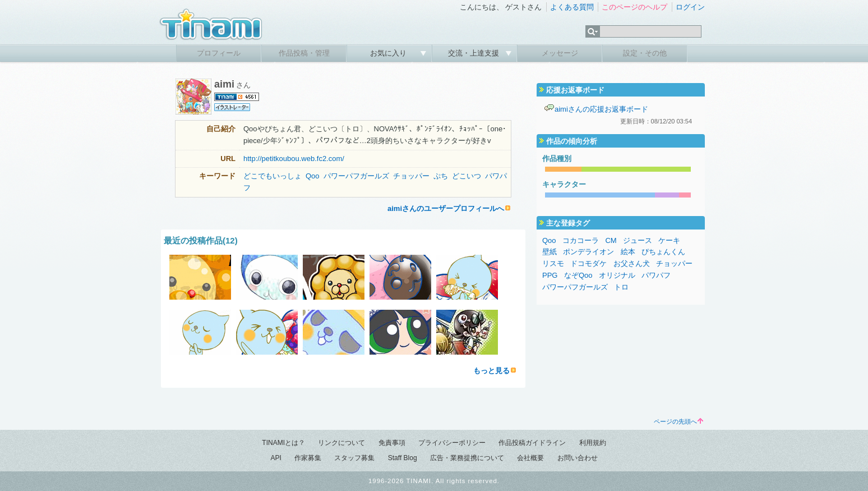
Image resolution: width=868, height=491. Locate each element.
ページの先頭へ (678, 421)
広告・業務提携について (467, 458)
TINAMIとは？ (283, 443)
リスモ (553, 263)
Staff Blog (403, 458)
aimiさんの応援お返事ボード (601, 109)
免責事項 (392, 443)
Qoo (313, 176)
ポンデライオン (588, 252)
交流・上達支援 (475, 53)
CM (611, 240)
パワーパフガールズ (356, 176)
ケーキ (669, 240)
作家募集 (308, 458)
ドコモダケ (588, 263)
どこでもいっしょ (273, 176)
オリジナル (617, 275)
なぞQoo (578, 275)
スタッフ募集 (354, 458)
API (276, 458)
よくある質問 (572, 7)
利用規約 (593, 443)
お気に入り (389, 53)
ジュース (638, 240)
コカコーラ (581, 240)
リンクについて (341, 443)
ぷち (441, 176)
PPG (550, 275)
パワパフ (656, 275)
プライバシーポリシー (452, 443)
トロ (621, 287)
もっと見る (491, 371)
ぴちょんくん (663, 252)
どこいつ (467, 176)
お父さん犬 (632, 263)
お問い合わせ (578, 458)
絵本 (628, 252)
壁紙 (550, 252)
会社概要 (530, 458)
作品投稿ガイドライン (532, 443)
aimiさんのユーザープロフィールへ (446, 208)
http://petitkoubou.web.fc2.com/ (294, 159)
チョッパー (411, 176)
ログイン (690, 7)
